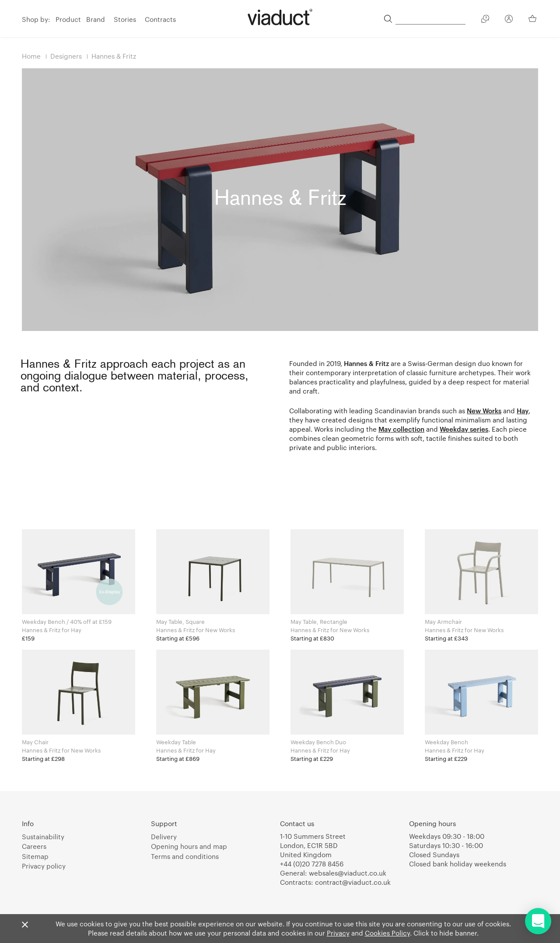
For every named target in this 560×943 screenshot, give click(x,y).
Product (68, 19)
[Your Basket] (533, 18)
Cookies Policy (387, 933)
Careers (34, 846)
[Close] (25, 925)
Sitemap (35, 856)
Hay (523, 411)
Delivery (164, 837)
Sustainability (43, 837)
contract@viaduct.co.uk (353, 882)
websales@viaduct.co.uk (348, 873)
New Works (484, 411)
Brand (96, 19)
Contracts (160, 19)
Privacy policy (44, 866)
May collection (401, 429)
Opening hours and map (189, 846)
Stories (125, 19)
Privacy (338, 933)
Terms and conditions (185, 856)
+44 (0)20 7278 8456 (312, 864)
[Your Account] (509, 20)
